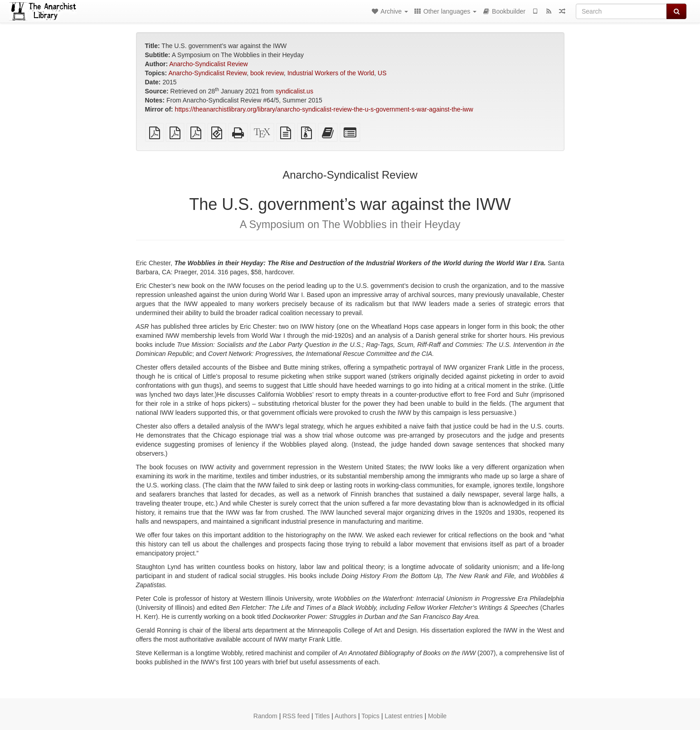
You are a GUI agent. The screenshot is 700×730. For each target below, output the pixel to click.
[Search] (621, 11)
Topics (370, 716)
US (382, 73)
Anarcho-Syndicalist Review (209, 64)
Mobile (437, 716)
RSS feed (296, 716)
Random (265, 716)
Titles (322, 716)
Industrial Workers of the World (331, 73)
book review (267, 73)
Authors (345, 716)
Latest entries (403, 716)
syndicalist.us (294, 91)
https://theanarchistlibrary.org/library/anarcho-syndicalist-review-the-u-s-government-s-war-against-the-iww (324, 109)
